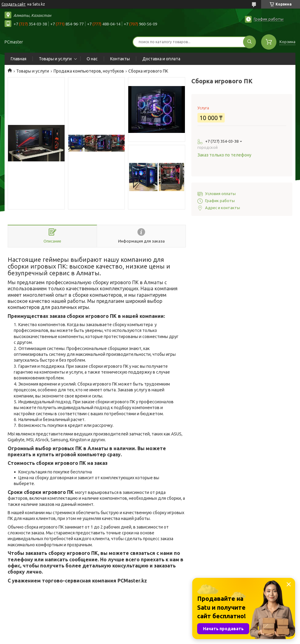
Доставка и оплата (161, 59)
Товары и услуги (55, 59)
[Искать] (249, 42)
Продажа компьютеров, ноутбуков (89, 71)
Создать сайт (14, 4)
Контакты (120, 59)
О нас (92, 59)
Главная (19, 59)
